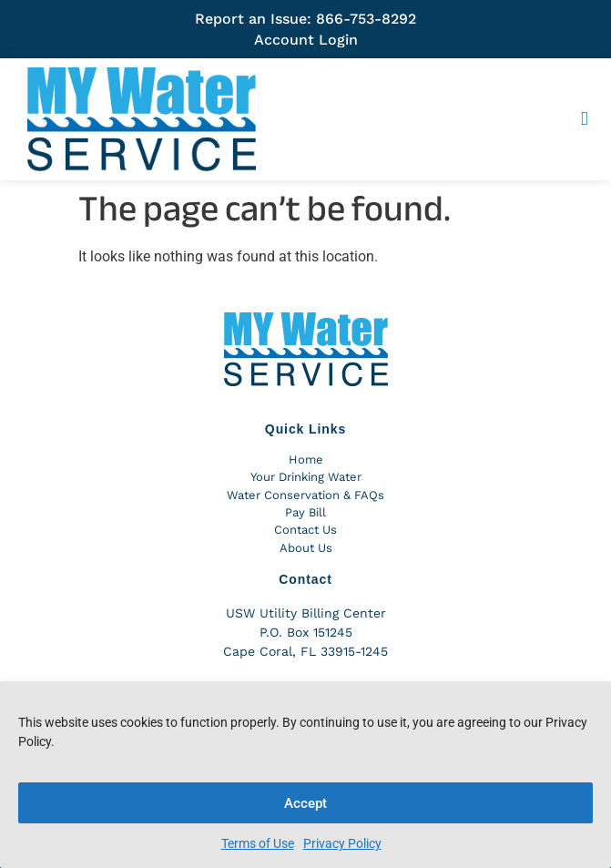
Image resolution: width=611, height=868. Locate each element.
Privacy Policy (342, 843)
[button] (585, 119)
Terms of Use (258, 843)
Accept (305, 803)
